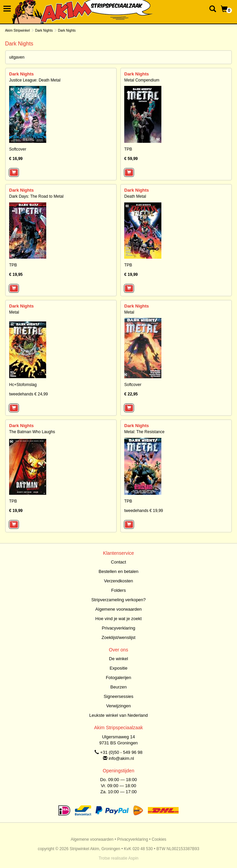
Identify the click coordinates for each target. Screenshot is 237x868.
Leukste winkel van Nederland (118, 715)
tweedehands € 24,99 (29, 394)
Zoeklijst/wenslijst (119, 637)
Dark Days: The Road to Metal (36, 196)
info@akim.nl (121, 758)
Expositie (119, 668)
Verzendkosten (119, 581)
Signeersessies (119, 696)
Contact (119, 562)
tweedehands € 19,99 (144, 511)
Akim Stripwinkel (17, 30)
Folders (118, 590)
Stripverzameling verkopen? (118, 600)
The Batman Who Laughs (32, 432)
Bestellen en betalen (119, 571)
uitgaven (17, 57)
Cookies (159, 839)
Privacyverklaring (119, 628)
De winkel (119, 659)
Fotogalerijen (118, 678)
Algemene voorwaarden (118, 609)
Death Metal (135, 196)
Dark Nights (44, 30)
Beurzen (119, 687)
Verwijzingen (119, 706)
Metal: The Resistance (144, 432)
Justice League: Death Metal (35, 80)
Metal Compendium (142, 80)
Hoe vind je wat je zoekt (118, 619)
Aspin (133, 858)
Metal (14, 312)
